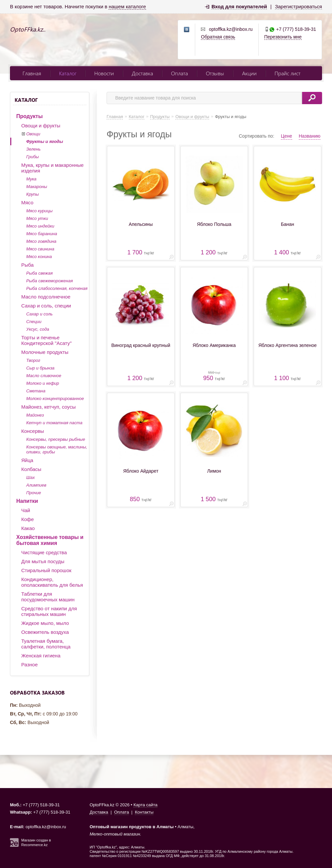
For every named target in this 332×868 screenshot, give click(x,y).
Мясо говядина (41, 241)
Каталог (68, 73)
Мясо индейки (40, 226)
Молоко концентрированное (55, 399)
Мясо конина (39, 257)
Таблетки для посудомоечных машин (48, 597)
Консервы (33, 431)
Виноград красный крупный (141, 345)
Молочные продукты (45, 352)
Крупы (33, 194)
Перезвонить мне (283, 37)
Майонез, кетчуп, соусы (48, 407)
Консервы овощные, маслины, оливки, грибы (57, 449)
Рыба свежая (40, 273)
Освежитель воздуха (45, 632)
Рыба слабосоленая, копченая (57, 288)
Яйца (27, 460)
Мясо (27, 202)
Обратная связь (218, 37)
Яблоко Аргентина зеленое (288, 345)
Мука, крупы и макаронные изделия (52, 168)
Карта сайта (145, 805)
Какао (28, 528)
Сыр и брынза (40, 368)
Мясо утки (37, 218)
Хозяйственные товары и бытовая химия (50, 540)
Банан (288, 224)
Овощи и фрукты (41, 126)
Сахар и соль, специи (46, 306)
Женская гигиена (41, 656)
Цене (287, 136)
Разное (30, 665)
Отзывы (215, 73)
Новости (104, 73)
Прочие (34, 493)
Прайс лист (288, 73)
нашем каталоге (127, 6)
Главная (32, 73)
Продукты (30, 116)
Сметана (36, 391)
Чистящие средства (44, 552)
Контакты (144, 812)
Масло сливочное (44, 376)
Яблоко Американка (214, 345)
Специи (34, 322)
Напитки (27, 501)
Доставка (142, 73)
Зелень (33, 149)
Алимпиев (36, 485)
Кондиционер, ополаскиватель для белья (52, 582)
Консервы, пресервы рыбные (56, 439)
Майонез (35, 415)
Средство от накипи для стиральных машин (49, 611)
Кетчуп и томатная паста (54, 423)
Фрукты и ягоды (45, 141)
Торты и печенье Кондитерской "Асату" (46, 340)
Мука (31, 179)
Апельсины (141, 224)
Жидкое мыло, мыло (45, 623)
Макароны (37, 187)
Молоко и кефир (43, 383)
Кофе (28, 519)
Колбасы (31, 469)
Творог (33, 360)
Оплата (179, 73)
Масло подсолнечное (46, 297)
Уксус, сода (38, 329)
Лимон (214, 471)
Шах (31, 477)
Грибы (33, 157)
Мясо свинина (40, 249)
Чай (26, 510)
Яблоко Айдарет (141, 471)
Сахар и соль (40, 314)
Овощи (33, 134)
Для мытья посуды (43, 561)
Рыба (27, 265)
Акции (249, 73)
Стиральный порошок (46, 570)
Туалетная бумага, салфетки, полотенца (46, 644)
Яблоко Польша (214, 224)
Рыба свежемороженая (49, 281)
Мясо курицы (39, 211)
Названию (310, 136)
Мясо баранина (42, 234)
